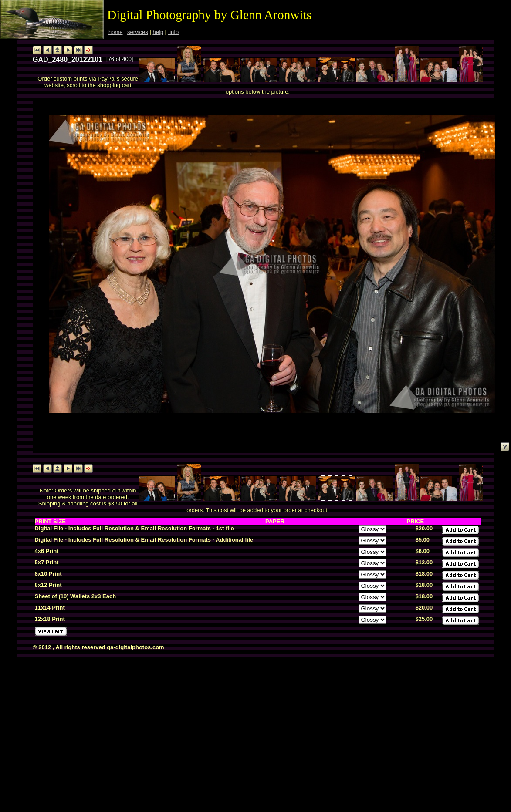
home (116, 32)
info (174, 32)
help (158, 32)
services (138, 32)
